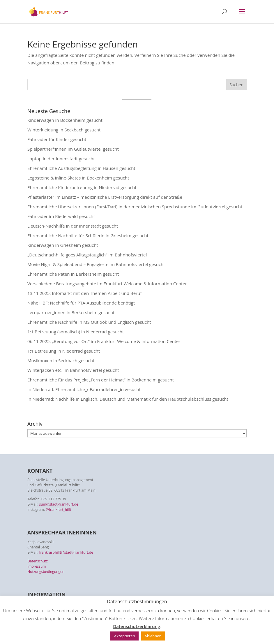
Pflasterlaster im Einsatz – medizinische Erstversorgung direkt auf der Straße (105, 197)
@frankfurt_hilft (59, 510)
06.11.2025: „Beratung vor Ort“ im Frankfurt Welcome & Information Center (104, 341)
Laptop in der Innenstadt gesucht (61, 159)
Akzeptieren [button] (124, 636)
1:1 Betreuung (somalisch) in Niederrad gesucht (76, 332)
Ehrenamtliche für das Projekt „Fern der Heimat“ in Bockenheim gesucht (101, 380)
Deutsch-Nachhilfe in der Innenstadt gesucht (73, 226)
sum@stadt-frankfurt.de (59, 504)
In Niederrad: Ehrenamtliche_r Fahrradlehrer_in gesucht (84, 389)
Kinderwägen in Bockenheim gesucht (65, 120)
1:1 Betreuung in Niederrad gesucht (64, 351)
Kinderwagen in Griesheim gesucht (63, 245)
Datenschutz (38, 561)
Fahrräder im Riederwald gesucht (61, 216)
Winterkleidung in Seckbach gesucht (64, 130)
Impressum (37, 566)
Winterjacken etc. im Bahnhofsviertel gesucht (73, 370)
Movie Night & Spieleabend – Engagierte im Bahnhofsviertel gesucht (96, 264)
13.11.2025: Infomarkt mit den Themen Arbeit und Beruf (84, 293)
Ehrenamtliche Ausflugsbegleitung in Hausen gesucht (81, 168)
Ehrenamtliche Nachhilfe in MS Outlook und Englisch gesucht (89, 322)
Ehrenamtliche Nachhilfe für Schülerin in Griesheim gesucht (88, 235)
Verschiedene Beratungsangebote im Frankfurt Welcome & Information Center (107, 284)
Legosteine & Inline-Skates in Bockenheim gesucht (78, 178)
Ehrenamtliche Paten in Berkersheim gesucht (73, 274)
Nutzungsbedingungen (46, 572)
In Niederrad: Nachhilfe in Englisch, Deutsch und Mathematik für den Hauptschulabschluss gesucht (128, 399)
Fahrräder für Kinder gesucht (57, 139)
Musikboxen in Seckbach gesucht (61, 360)
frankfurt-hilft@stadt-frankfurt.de (66, 552)
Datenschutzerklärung (136, 626)
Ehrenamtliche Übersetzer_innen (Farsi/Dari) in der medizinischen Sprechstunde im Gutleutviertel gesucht (135, 207)
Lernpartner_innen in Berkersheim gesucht (71, 312)
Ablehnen (153, 636)
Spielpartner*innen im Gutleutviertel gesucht (73, 149)
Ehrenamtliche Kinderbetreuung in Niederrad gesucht (82, 187)
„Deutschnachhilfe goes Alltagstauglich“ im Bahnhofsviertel (87, 255)
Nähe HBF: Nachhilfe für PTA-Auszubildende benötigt (81, 303)
